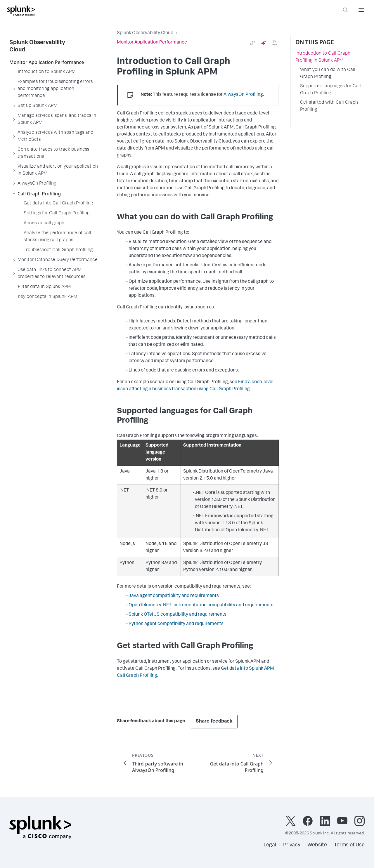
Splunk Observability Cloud (145, 33)
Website (317, 845)
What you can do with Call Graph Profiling (328, 74)
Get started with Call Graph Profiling (329, 106)
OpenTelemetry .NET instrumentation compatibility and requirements (201, 605)
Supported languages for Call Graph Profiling (330, 90)
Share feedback (214, 722)
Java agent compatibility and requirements (174, 596)
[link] (252, 43)
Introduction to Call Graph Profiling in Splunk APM (323, 57)
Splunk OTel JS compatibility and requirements (178, 615)
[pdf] (275, 43)
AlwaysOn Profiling (243, 95)
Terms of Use (349, 845)
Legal (270, 845)
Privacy (292, 845)
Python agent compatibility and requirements (176, 624)
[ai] (264, 43)
